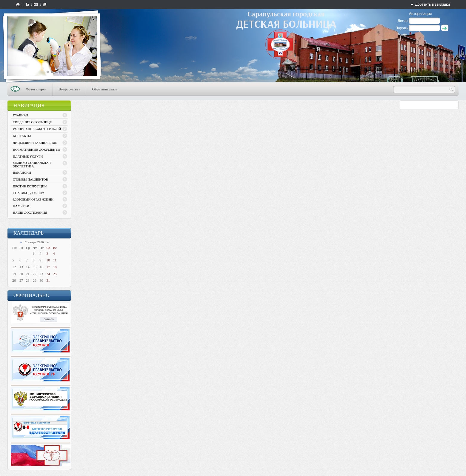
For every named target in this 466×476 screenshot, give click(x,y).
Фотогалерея (36, 89)
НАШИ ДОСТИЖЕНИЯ (30, 212)
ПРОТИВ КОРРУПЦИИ (30, 186)
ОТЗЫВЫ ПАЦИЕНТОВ (30, 179)
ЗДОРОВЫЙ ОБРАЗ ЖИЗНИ (33, 199)
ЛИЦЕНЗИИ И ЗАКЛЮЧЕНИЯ (35, 143)
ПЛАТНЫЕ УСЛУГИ (28, 156)
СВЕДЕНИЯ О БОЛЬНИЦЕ (32, 122)
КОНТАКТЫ (22, 136)
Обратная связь (105, 89)
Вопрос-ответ (69, 89)
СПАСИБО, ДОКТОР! (29, 193)
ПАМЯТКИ (21, 206)
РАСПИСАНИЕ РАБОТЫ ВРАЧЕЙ (37, 129)
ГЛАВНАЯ (21, 115)
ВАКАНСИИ (22, 172)
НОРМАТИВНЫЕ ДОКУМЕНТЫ (37, 150)
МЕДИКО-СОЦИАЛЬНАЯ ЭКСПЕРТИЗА (32, 164)
